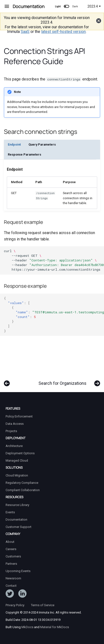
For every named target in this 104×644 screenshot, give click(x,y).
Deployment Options (20, 453)
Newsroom (13, 578)
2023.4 (94, 6)
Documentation (16, 520)
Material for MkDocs (55, 627)
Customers (13, 556)
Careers (11, 549)
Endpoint (14, 144)
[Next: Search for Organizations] (68, 381)
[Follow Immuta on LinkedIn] (22, 594)
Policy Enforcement (19, 416)
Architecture (14, 446)
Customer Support (19, 527)
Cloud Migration (17, 475)
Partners (11, 564)
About (10, 542)
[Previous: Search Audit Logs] (7, 381)
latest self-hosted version (63, 32)
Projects (11, 431)
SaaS (25, 32)
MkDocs (27, 627)
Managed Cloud (17, 461)
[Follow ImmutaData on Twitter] (10, 594)
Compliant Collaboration (23, 490)
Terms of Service (43, 605)
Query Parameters (42, 144)
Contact (11, 586)
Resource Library (17, 505)
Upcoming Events (18, 571)
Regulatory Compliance (22, 483)
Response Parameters (24, 154)
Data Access (15, 424)
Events (10, 512)
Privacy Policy (15, 605)
